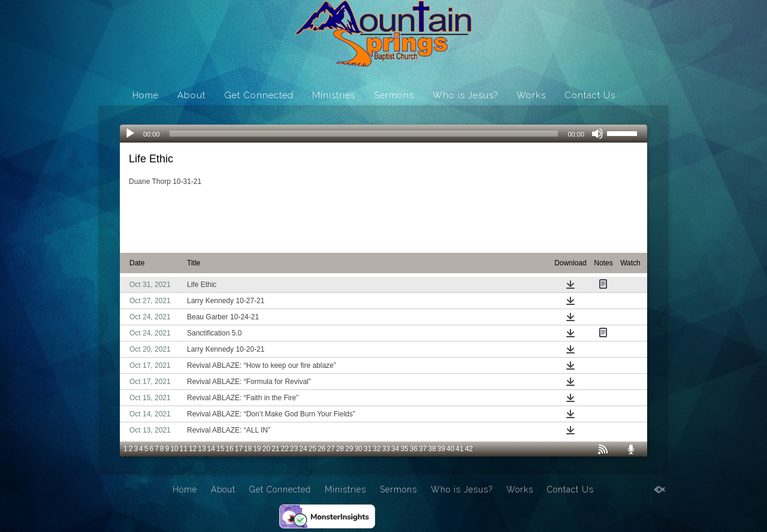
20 (266, 449)
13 (202, 449)
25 (312, 449)
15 (220, 449)
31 (368, 449)
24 (303, 449)
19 (257, 449)
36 (414, 449)
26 (321, 449)
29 (349, 449)
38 (432, 449)
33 (386, 449)
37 (423, 449)
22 (285, 449)
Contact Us (590, 95)
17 (239, 449)
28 (340, 449)
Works (531, 95)
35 (404, 449)
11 (184, 449)
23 (294, 449)
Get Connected (259, 95)
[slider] (364, 134)
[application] (383, 134)
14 (211, 449)
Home (146, 95)
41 (459, 449)
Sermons (394, 95)
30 (358, 449)
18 (248, 449)
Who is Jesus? (465, 95)
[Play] (130, 134)
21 (275, 449)
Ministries (334, 95)
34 (395, 449)
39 (441, 449)
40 (450, 449)
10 (174, 449)
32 (377, 449)
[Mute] (597, 134)
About (191, 95)
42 (469, 449)
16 (229, 449)
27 (330, 449)
